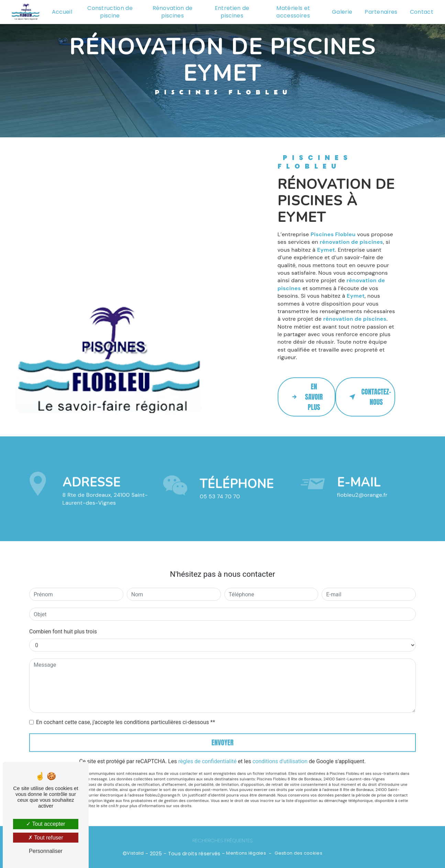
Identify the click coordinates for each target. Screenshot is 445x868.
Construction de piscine (110, 12)
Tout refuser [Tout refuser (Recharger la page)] (46, 838)
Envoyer (223, 734)
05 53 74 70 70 (220, 505)
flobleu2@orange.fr (362, 487)
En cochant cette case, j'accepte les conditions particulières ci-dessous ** (126, 714)
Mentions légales (246, 853)
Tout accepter (46, 824)
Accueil (62, 12)
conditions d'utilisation (280, 753)
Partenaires (381, 12)
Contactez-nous (369, 397)
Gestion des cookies (298, 853)
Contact (422, 12)
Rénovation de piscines (173, 12)
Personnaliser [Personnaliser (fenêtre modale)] (46, 851)
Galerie (342, 12)
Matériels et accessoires (293, 12)
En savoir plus (306, 397)
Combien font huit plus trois (63, 623)
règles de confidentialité (208, 753)
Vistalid (135, 853)
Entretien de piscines (232, 12)
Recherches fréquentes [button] (222, 841)
